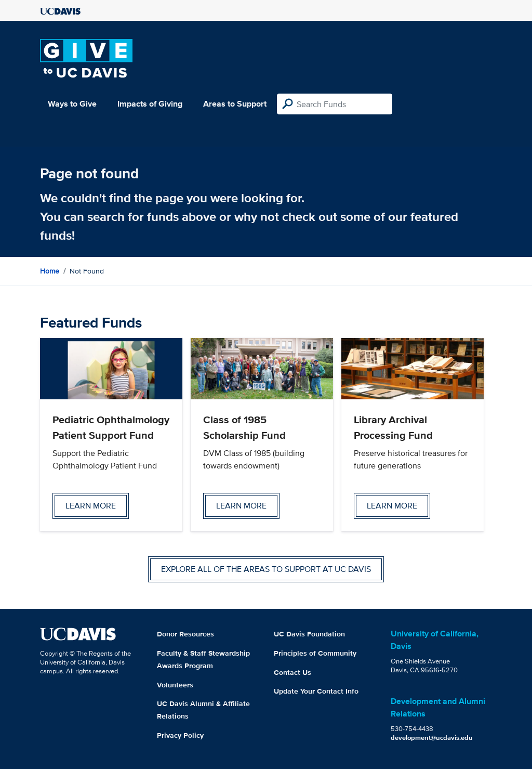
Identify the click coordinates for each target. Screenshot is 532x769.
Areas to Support (235, 104)
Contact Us (292, 672)
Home (50, 271)
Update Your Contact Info (316, 691)
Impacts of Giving (150, 104)
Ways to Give (72, 104)
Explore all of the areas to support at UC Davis (266, 569)
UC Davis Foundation (309, 634)
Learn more (91, 506)
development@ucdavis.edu (432, 738)
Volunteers (175, 685)
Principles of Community (315, 653)
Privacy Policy (180, 735)
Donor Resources (185, 634)
